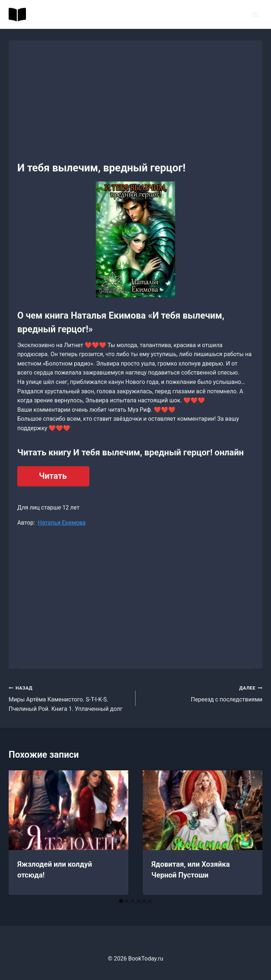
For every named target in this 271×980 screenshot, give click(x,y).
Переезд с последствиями (202, 693)
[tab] (121, 901)
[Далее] (249, 833)
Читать (53, 476)
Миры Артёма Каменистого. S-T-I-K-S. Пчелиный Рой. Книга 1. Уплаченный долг (69, 698)
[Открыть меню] (256, 14)
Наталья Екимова (62, 523)
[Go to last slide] (22, 833)
